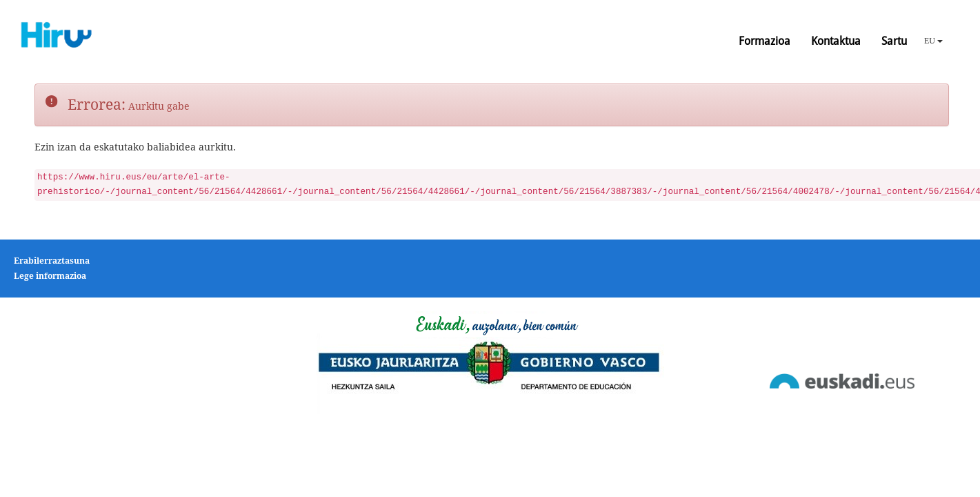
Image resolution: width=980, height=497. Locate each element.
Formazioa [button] (764, 41)
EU (933, 41)
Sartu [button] (894, 41)
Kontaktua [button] (836, 41)
